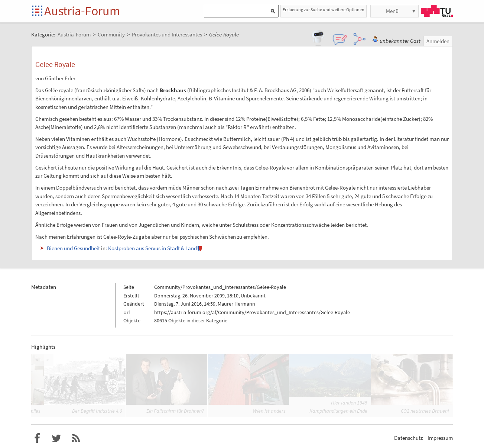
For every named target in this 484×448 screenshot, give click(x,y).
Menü (392, 11)
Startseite (38, 11)
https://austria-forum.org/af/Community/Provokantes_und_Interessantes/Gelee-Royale (252, 312)
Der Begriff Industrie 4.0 (97, 411)
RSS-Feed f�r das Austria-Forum (76, 438)
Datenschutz (408, 438)
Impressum (440, 438)
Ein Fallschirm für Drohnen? (175, 411)
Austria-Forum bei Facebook (37, 438)
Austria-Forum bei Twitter (56, 438)
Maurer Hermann (236, 304)
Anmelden (438, 41)
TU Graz (437, 11)
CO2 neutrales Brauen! (425, 411)
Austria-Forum (82, 11)
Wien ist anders (269, 411)
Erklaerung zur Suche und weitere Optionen (324, 9)
